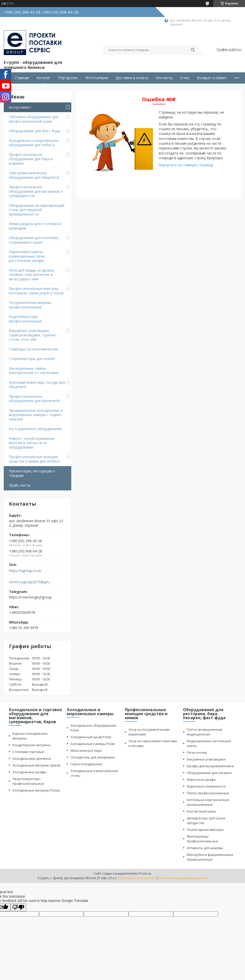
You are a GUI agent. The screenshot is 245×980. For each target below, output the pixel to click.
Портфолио (68, 78)
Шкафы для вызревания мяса (210, 766)
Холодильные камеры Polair (93, 744)
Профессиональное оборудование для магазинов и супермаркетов (36, 191)
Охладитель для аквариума (93, 757)
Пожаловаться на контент (137, 878)
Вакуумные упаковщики (206, 759)
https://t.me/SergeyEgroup (30, 597)
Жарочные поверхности (206, 786)
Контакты (164, 78)
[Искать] (192, 50)
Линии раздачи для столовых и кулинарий (35, 226)
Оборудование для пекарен (209, 773)
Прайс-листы (20, 485)
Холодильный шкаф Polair (91, 737)
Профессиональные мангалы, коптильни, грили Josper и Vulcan (36, 291)
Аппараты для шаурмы (205, 848)
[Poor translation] (18, 907)
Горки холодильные (86, 764)
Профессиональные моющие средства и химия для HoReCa (34, 459)
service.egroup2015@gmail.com (31, 582)
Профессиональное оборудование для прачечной (34, 399)
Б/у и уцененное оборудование (35, 429)
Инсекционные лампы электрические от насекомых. (34, 371)
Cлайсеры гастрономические (33, 349)
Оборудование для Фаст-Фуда (34, 131)
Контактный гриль (201, 811)
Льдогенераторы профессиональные (25, 319)
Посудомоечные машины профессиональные (30, 305)
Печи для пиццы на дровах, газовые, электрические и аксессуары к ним (32, 275)
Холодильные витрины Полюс (36, 790)
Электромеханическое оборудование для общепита (34, 175)
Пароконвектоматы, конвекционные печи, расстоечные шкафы (27, 256)
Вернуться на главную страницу (186, 165)
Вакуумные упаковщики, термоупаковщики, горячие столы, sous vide (32, 335)
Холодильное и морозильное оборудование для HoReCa (34, 143)
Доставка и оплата (132, 78)
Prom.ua (145, 873)
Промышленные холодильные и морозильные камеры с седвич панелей (36, 415)
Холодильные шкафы (29, 772)
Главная (22, 78)
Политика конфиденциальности (183, 878)
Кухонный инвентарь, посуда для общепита (37, 385)
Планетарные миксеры (205, 830)
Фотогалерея (97, 78)
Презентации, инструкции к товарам (32, 473)
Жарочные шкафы (201, 779)
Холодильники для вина (32, 758)
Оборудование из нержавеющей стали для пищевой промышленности (36, 210)
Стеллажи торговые (28, 752)
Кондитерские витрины (31, 745)
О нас (185, 78)
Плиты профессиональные (208, 793)
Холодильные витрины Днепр (36, 765)
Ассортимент (20, 107)
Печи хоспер (197, 752)
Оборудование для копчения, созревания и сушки (34, 240)
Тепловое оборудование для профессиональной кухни (33, 119)
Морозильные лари (86, 750)
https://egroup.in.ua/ (25, 571)
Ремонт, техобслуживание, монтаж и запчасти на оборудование (32, 443)
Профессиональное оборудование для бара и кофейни (31, 159)
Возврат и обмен (212, 78)
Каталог (43, 78)
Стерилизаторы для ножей (32, 359)
